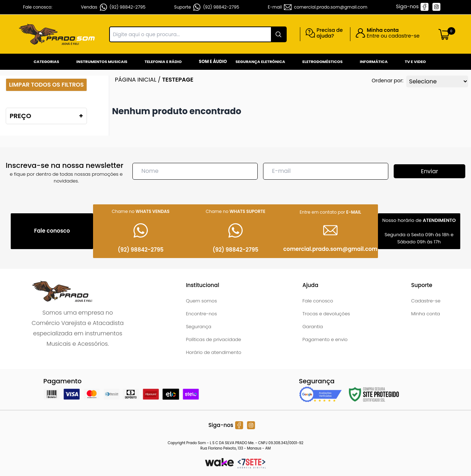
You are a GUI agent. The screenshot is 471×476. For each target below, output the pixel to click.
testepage (178, 80)
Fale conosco (318, 301)
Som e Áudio (213, 61)
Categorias (46, 62)
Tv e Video (415, 62)
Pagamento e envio (325, 339)
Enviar (429, 171)
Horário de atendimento (213, 352)
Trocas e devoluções (326, 314)
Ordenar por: (388, 81)
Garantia (313, 327)
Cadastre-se (426, 301)
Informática (374, 62)
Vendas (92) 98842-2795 (113, 7)
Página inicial (136, 80)
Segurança (198, 327)
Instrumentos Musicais (102, 62)
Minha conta (426, 314)
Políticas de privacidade (213, 339)
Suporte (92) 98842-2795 (207, 7)
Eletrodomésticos (322, 62)
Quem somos (201, 301)
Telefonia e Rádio (163, 62)
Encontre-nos (201, 314)
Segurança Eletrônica (260, 62)
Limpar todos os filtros (46, 85)
